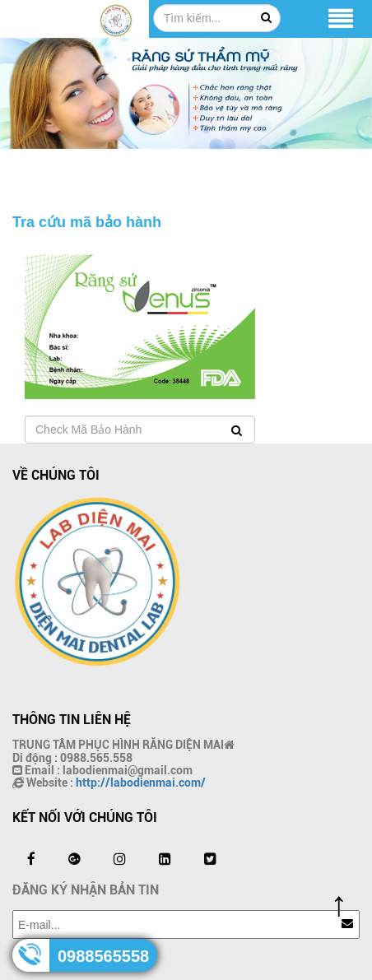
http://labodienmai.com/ (141, 783)
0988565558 (103, 956)
